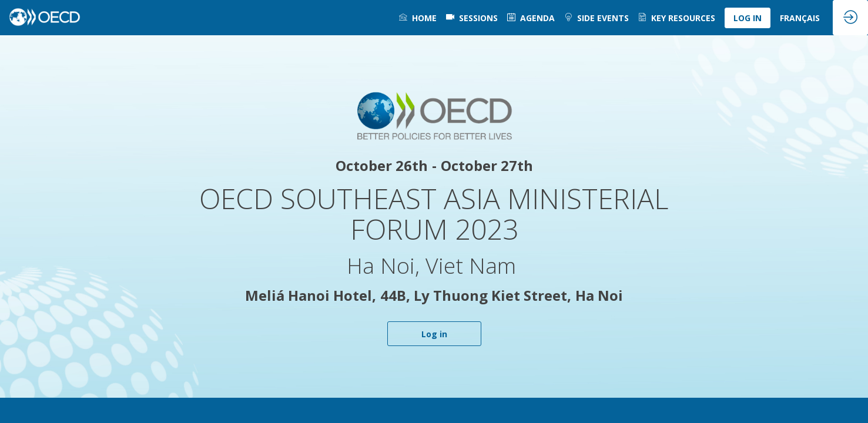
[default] (472, 18)
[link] (418, 18)
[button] (748, 18)
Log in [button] (434, 334)
